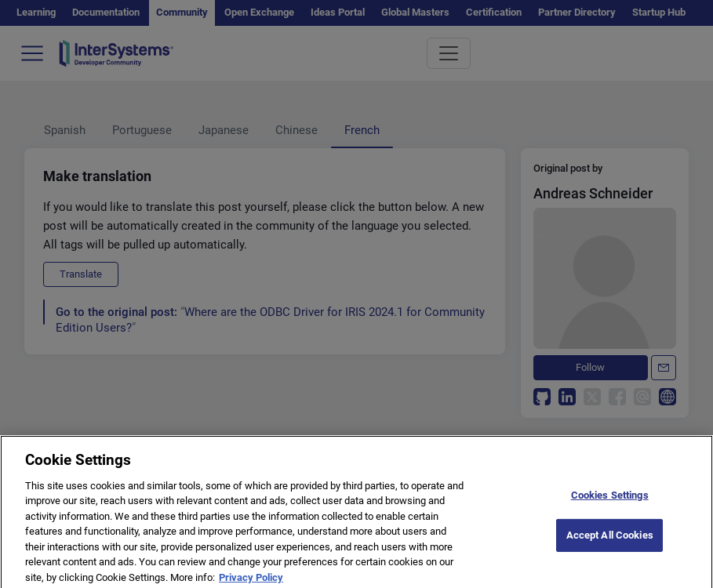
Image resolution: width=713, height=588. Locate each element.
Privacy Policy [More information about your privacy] (251, 581)
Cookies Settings (610, 500)
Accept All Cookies (610, 539)
